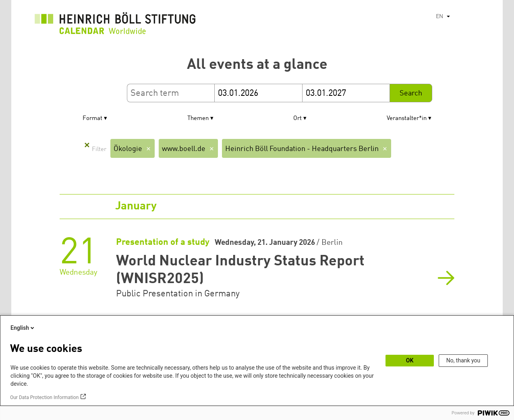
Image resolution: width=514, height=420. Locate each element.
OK (410, 360)
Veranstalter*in (407, 119)
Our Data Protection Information (44, 397)
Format (92, 119)
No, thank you (463, 360)
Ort (297, 119)
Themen (198, 119)
